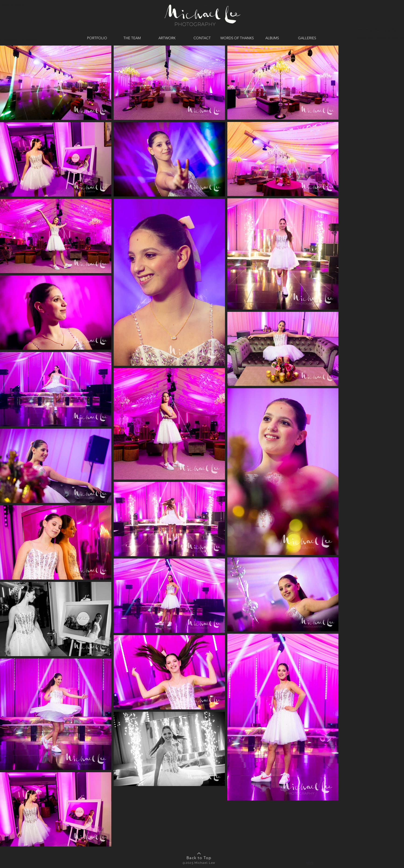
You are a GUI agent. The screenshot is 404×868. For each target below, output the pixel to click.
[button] (310, 863)
